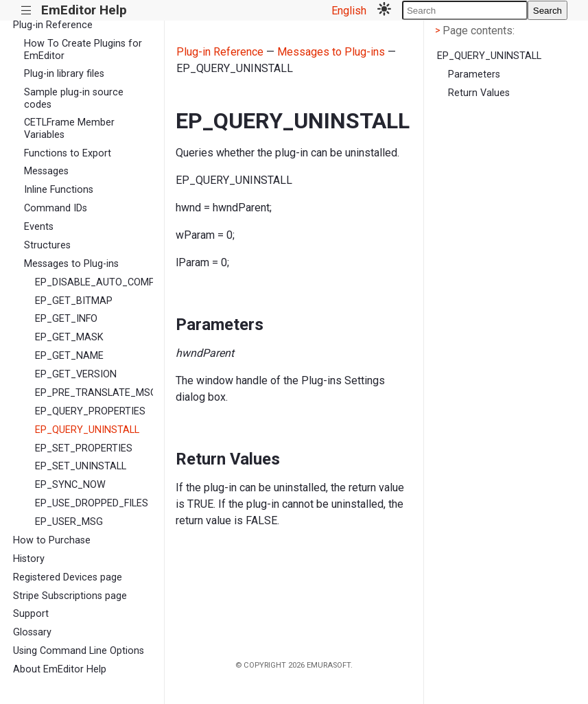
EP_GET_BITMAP (74, 301)
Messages (46, 171)
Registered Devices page (68, 577)
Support (31, 614)
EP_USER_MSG (69, 522)
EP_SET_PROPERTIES (84, 448)
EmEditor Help (84, 10)
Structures (47, 245)
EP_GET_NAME (69, 356)
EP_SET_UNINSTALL (81, 466)
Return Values (479, 93)
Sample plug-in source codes (74, 98)
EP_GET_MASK (69, 337)
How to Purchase (52, 540)
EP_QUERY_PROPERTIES (90, 411)
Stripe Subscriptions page (70, 596)
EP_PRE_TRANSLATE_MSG (94, 393)
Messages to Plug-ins (71, 264)
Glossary (32, 632)
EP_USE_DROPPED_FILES (92, 503)
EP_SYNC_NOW (70, 485)
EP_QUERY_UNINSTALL (87, 430)
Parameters (474, 74)
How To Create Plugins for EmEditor (83, 49)
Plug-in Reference (53, 25)
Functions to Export (68, 153)
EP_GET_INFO (66, 319)
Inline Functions (59, 190)
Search (548, 11)
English (349, 11)
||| (26, 11)
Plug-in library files (64, 74)
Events (39, 227)
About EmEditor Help (60, 669)
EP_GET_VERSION (76, 374)
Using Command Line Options (79, 651)
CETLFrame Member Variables (69, 128)
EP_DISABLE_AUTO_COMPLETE (94, 282)
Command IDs (56, 208)
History (29, 559)
